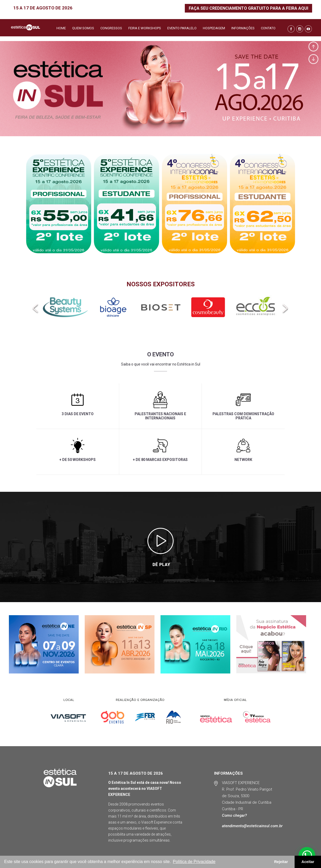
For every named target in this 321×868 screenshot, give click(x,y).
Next (313, 59)
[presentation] (36, 309)
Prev (313, 47)
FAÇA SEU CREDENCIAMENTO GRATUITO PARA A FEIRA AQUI (248, 8)
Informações (243, 28)
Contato (268, 28)
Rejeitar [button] (281, 862)
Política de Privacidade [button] (194, 862)
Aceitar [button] (308, 862)
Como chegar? (234, 815)
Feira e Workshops (145, 28)
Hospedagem (214, 28)
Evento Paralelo (182, 28)
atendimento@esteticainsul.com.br (252, 826)
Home (61, 28)
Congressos (111, 28)
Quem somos (83, 28)
